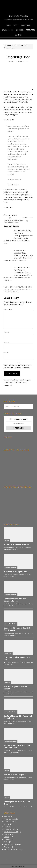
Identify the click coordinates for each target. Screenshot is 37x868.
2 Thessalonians (21, 289)
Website (7, 353)
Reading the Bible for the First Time (17, 803)
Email (6, 343)
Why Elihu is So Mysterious (16, 572)
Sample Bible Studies (11, 568)
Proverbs (7, 683)
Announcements (9, 819)
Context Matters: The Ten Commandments (15, 600)
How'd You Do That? (11, 832)
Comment (8, 310)
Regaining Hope (24, 195)
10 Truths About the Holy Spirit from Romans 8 (17, 746)
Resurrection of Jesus (11, 844)
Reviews (7, 847)
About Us (7, 817)
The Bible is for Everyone (15, 775)
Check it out (8, 207)
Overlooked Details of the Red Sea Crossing (17, 629)
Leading (6, 834)
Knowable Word (19, 16)
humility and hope (16, 97)
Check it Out (17, 287)
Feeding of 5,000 (10, 829)
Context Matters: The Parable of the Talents (18, 717)
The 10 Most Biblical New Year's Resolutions (14, 221)
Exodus (6, 827)
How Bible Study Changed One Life (17, 658)
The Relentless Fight (11, 291)
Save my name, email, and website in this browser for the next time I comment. (18, 366)
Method (7, 540)
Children (6, 824)
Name (6, 333)
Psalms (6, 842)
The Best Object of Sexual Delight (15, 688)
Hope (30, 289)
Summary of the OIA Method (16, 544)
